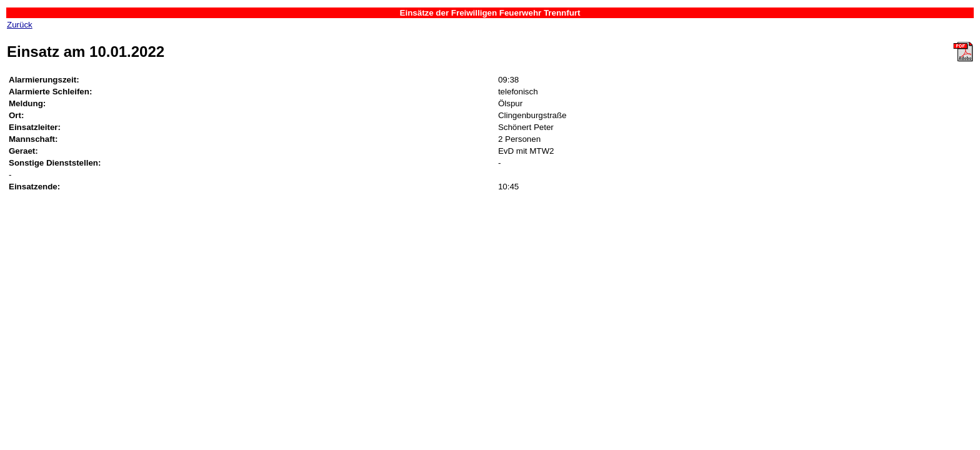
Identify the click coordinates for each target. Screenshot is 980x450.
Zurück (20, 25)
